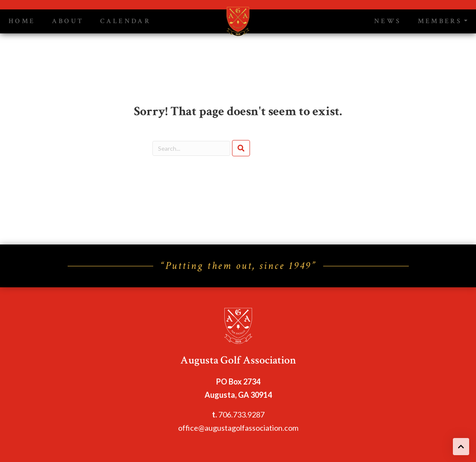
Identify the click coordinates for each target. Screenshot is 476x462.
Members (440, 21)
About (68, 21)
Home (22, 21)
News (388, 21)
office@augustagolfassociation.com (238, 428)
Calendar (126, 21)
